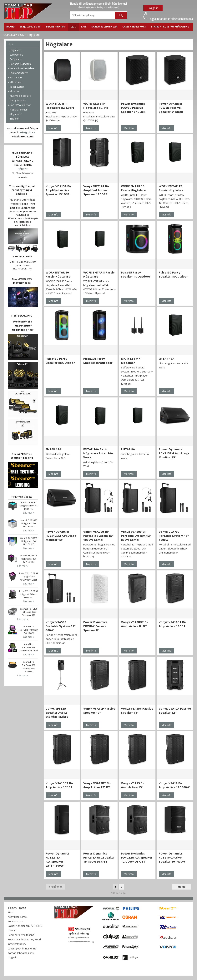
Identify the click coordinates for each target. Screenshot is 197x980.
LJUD (73, 27)
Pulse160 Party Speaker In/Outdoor (60, 361)
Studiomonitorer (19, 73)
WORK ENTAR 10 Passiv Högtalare (58, 274)
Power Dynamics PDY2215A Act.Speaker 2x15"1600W (58, 859)
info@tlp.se (27, 132)
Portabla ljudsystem (21, 64)
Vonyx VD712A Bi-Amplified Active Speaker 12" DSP (96, 190)
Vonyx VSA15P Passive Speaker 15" (137, 710)
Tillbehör (15, 119)
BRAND (10, 27)
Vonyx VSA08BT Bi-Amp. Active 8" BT (135, 624)
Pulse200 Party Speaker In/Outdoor (98, 361)
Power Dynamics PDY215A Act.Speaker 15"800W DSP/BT (99, 857)
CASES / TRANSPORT (134, 27)
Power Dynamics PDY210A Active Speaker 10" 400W (172, 857)
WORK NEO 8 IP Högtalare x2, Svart (60, 106)
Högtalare (33, 35)
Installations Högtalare (22, 68)
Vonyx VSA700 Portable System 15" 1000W (174, 536)
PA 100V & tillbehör (20, 105)
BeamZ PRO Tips (56, 27)
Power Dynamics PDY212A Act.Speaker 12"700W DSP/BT (137, 857)
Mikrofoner (16, 82)
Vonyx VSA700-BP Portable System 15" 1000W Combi (98, 536)
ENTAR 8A (128, 449)
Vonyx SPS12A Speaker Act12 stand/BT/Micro (57, 712)
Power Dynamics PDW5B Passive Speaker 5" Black (171, 108)
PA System (15, 59)
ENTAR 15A (167, 359)
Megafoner (16, 114)
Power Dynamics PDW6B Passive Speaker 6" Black (133, 108)
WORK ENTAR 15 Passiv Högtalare (133, 188)
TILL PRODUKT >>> (23, 269)
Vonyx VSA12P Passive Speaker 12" (175, 710)
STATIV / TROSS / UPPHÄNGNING (170, 27)
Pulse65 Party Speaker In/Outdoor (136, 274)
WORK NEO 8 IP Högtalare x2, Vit (96, 106)
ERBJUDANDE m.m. (30, 27)
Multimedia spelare (20, 96)
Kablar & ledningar (104, 27)
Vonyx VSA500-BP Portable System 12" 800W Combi (136, 536)
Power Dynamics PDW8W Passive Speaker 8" (95, 626)
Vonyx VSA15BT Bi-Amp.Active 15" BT (59, 785)
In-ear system (17, 87)
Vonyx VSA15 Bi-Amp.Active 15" (133, 785)
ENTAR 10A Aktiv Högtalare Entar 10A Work (98, 453)
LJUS (84, 27)
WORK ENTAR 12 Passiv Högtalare (171, 188)
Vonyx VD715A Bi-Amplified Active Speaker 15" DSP (58, 190)
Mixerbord (16, 91)
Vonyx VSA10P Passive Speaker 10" (99, 710)
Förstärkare (16, 78)
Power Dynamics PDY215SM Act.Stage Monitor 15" (174, 453)
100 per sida (118, 893)
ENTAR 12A (53, 449)
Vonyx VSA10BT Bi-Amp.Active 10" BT (172, 624)
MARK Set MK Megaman (131, 361)
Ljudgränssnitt (18, 100)
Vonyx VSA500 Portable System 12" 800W (61, 626)
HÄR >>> (23, 169)
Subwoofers (16, 55)
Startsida (9, 35)
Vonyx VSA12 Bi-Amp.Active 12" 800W (174, 785)
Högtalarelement (19, 110)
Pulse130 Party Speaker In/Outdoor (173, 274)
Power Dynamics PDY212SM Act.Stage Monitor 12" (61, 536)
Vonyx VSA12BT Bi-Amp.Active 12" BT (97, 785)
